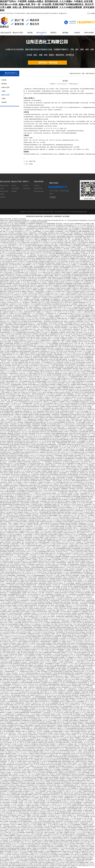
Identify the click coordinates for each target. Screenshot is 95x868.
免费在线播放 (16, 612)
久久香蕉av (11, 623)
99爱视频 (52, 864)
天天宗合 (9, 386)
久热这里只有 (18, 306)
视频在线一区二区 (57, 342)
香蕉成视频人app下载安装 (24, 501)
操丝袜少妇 (23, 377)
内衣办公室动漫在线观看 (43, 438)
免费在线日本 (31, 416)
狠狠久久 (75, 765)
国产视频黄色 (23, 291)
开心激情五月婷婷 (47, 437)
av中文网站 (87, 266)
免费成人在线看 (24, 478)
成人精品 (7, 498)
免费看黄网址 (40, 224)
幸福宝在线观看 (6, 802)
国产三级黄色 (18, 418)
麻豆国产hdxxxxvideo (66, 490)
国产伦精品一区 (39, 380)
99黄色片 (13, 574)
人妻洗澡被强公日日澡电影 (18, 318)
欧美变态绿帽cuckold (34, 384)
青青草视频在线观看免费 (14, 848)
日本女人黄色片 (27, 282)
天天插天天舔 (8, 334)
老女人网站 (3, 653)
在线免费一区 (22, 802)
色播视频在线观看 (43, 599)
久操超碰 (4, 312)
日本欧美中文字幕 (40, 459)
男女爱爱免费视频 (68, 681)
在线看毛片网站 (49, 280)
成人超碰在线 (83, 851)
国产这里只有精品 (83, 342)
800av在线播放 (85, 246)
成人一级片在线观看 (47, 463)
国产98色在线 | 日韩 (75, 705)
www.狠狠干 (56, 509)
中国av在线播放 (71, 643)
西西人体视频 (80, 544)
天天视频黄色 (64, 339)
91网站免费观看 (48, 246)
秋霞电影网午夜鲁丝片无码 (47, 348)
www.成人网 (62, 508)
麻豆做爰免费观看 (83, 566)
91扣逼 (8, 419)
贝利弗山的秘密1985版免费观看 (8, 850)
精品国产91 (15, 227)
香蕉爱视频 (43, 814)
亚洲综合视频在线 (5, 427)
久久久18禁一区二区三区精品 (71, 355)
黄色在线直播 (11, 241)
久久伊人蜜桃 (41, 593)
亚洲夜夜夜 (44, 485)
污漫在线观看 (49, 784)
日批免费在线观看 (78, 296)
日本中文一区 (74, 752)
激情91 (88, 501)
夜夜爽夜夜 (16, 361)
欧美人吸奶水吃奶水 (14, 279)
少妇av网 (56, 645)
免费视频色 (41, 228)
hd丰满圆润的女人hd (8, 522)
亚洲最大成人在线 (71, 280)
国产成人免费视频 (5, 326)
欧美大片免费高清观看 (40, 269)
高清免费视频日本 (50, 664)
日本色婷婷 (37, 249)
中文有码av (50, 787)
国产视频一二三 (48, 588)
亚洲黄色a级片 (4, 478)
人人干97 (28, 448)
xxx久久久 (91, 506)
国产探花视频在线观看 (73, 564)
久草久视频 (53, 796)
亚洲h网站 (48, 481)
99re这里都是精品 (86, 315)
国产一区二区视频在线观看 (12, 708)
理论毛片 (8, 818)
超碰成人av (61, 481)
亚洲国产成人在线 (43, 743)
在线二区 (68, 282)
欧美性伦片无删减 (70, 332)
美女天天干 (33, 829)
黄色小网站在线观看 (34, 432)
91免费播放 (24, 314)
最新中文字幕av (42, 225)
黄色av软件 (85, 556)
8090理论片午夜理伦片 (20, 564)
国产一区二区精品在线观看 (30, 373)
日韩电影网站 (20, 388)
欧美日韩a (34, 593)
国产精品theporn (89, 621)
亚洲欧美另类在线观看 (72, 667)
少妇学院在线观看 (5, 239)
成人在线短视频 (4, 517)
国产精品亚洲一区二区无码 (45, 279)
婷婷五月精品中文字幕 (37, 364)
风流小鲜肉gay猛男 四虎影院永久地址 (21, 695)
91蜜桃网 (38, 312)
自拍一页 (90, 493)
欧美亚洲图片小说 (25, 465)
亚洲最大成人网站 (68, 460)
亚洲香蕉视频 (21, 490)
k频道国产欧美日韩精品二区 (54, 541)
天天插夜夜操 (62, 332)
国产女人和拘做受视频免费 (53, 250)
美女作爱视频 (13, 501)
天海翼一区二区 (69, 605)
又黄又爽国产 (35, 515)
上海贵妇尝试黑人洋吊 (69, 424)
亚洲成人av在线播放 (42, 284)
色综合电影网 (11, 725)
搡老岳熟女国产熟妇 (42, 612)
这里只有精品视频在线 (23, 601)
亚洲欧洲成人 (91, 525)
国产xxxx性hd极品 (11, 380)
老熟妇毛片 (27, 455)
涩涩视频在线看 (18, 411)
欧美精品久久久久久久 (26, 331)
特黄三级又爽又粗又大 (53, 331)
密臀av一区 (88, 419)
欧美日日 (21, 489)
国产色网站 (3, 567)
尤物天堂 (68, 295)
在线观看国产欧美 (46, 235)
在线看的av (23, 326)
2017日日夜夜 (28, 468)
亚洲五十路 (90, 615)
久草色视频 (28, 560)
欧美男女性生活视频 (30, 490)
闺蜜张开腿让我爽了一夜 (69, 306)
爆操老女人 (14, 430)
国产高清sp (20, 323)
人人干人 (25, 419)
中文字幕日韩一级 (28, 358)
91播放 (73, 419)
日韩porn (10, 678)
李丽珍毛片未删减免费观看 (10, 536)
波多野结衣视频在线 (18, 235)
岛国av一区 (78, 785)
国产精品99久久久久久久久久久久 (24, 231)
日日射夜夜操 (58, 594)
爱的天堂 (12, 561)
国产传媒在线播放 (52, 424)
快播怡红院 (32, 293)
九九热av (56, 733)
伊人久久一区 (52, 227)
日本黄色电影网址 (81, 318)
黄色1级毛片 (71, 339)
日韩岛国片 (72, 569)
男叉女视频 (71, 593)
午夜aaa (80, 765)
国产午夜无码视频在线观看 (77, 760)
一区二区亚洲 (48, 290)
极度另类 (44, 654)
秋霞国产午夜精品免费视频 (56, 418)
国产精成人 (77, 331)
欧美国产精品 (51, 373)
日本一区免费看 (8, 755)
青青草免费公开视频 (34, 522)
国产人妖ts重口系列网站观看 (13, 664)
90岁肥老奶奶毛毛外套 (31, 585)
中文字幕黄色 (54, 429)
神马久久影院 (21, 779)
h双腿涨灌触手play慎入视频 (16, 454)
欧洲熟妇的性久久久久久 (53, 862)
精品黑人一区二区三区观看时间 (72, 228)
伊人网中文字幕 (42, 366)
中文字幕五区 (22, 261)
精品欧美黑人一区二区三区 (62, 315)
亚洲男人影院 (64, 493)
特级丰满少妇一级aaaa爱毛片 (38, 285)
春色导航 (65, 457)
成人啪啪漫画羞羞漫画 (87, 334)
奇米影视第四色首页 (40, 416)
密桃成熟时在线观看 (7, 298)
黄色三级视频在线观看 (50, 444)
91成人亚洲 (8, 558)
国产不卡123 (9, 266)
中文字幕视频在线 (75, 452)
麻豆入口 (24, 396)
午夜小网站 (86, 487)
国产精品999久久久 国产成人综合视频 (82, 407)
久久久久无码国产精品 (34, 474)
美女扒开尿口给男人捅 (19, 317)
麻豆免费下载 (20, 567)
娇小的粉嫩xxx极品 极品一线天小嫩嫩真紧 (65, 318)
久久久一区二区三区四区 (30, 484)
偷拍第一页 (52, 788)
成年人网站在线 (48, 577)
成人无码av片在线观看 (55, 361)
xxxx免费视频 (14, 802)
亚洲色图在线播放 (57, 648)
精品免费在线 (81, 728)
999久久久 (90, 239)
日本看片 (27, 582)
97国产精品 (39, 790)
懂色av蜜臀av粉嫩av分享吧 (12, 503)
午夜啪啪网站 (26, 299)
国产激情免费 (34, 481)
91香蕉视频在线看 (75, 668)
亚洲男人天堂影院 (34, 702)
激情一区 (41, 302)
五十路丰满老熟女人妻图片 (53, 708)
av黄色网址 (56, 266)
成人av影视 (21, 424)
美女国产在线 (65, 265)
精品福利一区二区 (60, 426)
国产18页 (3, 691)
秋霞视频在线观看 (70, 459)
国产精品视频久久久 (78, 714)
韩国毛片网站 (74, 378)
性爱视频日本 (78, 233)
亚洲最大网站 (13, 426)
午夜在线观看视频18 (41, 449)
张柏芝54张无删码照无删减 (42, 553)
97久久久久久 (32, 774)
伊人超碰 (46, 777)
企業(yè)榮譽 (15, 188)
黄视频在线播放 (69, 616)
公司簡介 (14, 185)
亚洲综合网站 (26, 836)
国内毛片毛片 (50, 326)
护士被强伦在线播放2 (87, 583)
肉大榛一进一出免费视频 (71, 304)
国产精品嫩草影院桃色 (21, 495)
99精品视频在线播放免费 (85, 790)
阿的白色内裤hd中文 (58, 571)
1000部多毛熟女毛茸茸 (39, 679)
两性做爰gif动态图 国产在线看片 (22, 504)
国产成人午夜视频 (16, 347)
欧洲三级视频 (76, 519)
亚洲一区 (77, 664)
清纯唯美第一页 (17, 525)
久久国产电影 (20, 651)
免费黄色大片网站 (20, 438)
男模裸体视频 (10, 441)
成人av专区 (12, 389)
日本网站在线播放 (64, 244)
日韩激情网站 (50, 403)
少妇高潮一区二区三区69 (60, 280)
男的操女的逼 (70, 236)
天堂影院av (20, 484)
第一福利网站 (30, 389)
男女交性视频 (72, 829)
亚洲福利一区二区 (81, 542)
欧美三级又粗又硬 (15, 474)
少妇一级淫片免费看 (11, 582)
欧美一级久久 (12, 310)
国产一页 (73, 399)
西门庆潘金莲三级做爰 (15, 591)
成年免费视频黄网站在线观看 (63, 549)
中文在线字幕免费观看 (20, 463)
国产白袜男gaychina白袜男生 (63, 743)
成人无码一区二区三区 (57, 235)
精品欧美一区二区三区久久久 (9, 356)
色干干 (74, 506)
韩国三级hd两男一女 (56, 638)
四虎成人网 (92, 448)
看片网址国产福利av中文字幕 (39, 260)
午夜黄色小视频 (55, 736)
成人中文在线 (11, 798)
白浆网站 (82, 533)
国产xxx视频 (5, 496)
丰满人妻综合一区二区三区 (57, 320)
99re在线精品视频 (54, 358)
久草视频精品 (19, 348)
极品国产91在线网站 (60, 282)
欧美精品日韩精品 (72, 429)
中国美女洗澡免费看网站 (30, 859)
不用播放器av (87, 309)
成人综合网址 (84, 842)
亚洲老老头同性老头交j (21, 320)
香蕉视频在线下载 (89, 594)
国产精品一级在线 (52, 791)
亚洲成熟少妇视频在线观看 (81, 560)
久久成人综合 (57, 325)
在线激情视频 (27, 613)
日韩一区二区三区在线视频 (11, 670)
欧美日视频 (38, 654)
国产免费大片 (54, 746)
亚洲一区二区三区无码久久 (44, 244)
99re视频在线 (7, 358)
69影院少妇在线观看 (8, 563)
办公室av (86, 448)
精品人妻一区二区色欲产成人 (32, 328)
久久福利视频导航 (62, 555)
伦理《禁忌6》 (49, 268)
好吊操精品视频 (9, 724)
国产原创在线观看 (5, 604)
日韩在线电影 (74, 620)
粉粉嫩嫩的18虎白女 (70, 798)
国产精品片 (62, 733)
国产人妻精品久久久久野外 (61, 679)
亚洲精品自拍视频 (81, 780)
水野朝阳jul (83, 563)
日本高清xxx (42, 399)
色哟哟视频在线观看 (55, 479)
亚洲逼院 (59, 378)
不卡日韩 (28, 533)
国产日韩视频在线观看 (77, 276)
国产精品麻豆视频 (18, 260)
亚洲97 (8, 228)
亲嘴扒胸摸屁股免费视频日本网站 (50, 356)
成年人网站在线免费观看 (12, 624)
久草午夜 (10, 271)
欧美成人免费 (80, 280)
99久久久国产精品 (90, 471)
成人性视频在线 (30, 492)
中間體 (2, 188)
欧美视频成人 (82, 632)
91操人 (91, 788)
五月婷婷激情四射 (31, 224)
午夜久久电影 (71, 381)
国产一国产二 (68, 239)
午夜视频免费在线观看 (68, 785)
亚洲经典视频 (13, 821)
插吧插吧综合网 (32, 419)
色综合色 (20, 446)
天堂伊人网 (78, 261)
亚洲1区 (55, 383)
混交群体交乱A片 (35, 451)
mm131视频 (88, 336)
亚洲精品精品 (8, 347)
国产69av (83, 520)
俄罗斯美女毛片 (23, 340)
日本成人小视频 (66, 541)
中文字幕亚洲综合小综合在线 (35, 378)
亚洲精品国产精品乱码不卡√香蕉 (71, 533)
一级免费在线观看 (73, 545)
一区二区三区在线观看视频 (60, 739)
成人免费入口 (60, 791)
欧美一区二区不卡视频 (54, 339)
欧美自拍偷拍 (3, 525)
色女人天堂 (86, 389)
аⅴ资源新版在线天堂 (13, 373)
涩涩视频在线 (35, 744)
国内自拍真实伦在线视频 (25, 515)
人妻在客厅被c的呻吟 (81, 739)
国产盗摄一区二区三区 (67, 380)
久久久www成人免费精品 (48, 231)
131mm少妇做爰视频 (36, 304)
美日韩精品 (72, 462)
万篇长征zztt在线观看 (65, 246)
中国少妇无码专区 (81, 661)
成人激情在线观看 (68, 225)
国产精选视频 (52, 384)
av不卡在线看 (51, 230)
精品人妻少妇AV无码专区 (37, 828)
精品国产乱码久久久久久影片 (14, 383)
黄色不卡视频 (20, 339)
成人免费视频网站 (87, 353)
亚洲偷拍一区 (76, 763)
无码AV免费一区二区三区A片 (52, 519)
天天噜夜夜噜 (56, 416)
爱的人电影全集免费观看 (60, 236)
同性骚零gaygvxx (85, 402)
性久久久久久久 (68, 307)
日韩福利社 (25, 293)
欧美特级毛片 (27, 400)
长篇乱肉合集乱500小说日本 (87, 664)
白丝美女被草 (42, 318)
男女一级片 (83, 430)
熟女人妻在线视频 (9, 288)
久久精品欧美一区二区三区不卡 (52, 295)
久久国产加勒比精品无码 (76, 777)
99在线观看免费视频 (28, 345)
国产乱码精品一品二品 (27, 306)
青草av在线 (26, 812)
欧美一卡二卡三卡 (32, 314)
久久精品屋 (25, 482)
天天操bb (88, 328)
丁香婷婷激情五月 (84, 604)
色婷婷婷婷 (74, 839)
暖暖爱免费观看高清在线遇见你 (64, 254)
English (93, 13)
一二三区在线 (77, 662)
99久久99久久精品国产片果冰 (76, 679)
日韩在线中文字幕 (58, 268)
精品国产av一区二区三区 (20, 295)
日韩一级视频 (56, 588)
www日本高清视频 (40, 801)
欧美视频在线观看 (10, 730)
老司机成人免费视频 (68, 522)
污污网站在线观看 (14, 326)
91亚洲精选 (61, 692)
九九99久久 (7, 258)
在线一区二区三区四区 (41, 616)
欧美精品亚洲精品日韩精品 (24, 426)
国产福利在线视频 (44, 227)
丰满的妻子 (70, 810)
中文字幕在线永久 (58, 719)
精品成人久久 (23, 523)
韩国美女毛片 (41, 694)
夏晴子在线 (66, 482)
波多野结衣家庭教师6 (58, 279)
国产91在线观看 (8, 260)
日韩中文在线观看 (46, 725)
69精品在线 (19, 345)
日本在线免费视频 (7, 547)
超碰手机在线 (42, 862)
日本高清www (15, 675)
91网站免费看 (59, 455)
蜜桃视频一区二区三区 (16, 410)
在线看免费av (41, 347)
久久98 (82, 517)
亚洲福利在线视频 (68, 235)
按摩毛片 (31, 225)
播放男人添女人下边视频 (45, 820)
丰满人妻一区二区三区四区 (11, 511)
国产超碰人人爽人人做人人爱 (27, 776)
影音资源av (18, 274)
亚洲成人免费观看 (11, 769)
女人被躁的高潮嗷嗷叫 (8, 470)
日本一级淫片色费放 (30, 391)
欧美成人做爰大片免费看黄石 (17, 768)
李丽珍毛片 (31, 459)
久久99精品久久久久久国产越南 (20, 607)
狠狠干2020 (43, 586)
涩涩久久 (90, 519)
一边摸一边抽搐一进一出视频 (18, 739)
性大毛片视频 (40, 430)
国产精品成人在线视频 (61, 579)
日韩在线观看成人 (19, 746)
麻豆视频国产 (74, 523)
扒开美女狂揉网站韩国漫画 (68, 520)
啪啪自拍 (30, 621)
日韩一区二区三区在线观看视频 (81, 681)
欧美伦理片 (92, 571)
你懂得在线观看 (48, 430)
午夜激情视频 (59, 632)
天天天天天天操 (73, 454)
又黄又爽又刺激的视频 (38, 263)
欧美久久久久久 (18, 302)
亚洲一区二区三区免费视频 (43, 320)
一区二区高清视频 (45, 362)
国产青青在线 (11, 269)
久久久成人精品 (62, 799)
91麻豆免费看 (61, 383)
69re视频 (72, 312)
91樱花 (30, 375)
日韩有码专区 (26, 304)
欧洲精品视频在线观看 (44, 542)
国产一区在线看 (66, 342)
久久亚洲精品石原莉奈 (31, 438)
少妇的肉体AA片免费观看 (7, 727)
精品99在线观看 (41, 645)
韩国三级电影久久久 (37, 806)
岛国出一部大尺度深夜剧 (71, 241)
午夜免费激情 (50, 448)
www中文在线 (21, 280)
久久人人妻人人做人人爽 (22, 336)
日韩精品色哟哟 (4, 279)
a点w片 (6, 531)
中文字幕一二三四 (17, 266)
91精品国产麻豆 (33, 700)
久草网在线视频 (68, 323)
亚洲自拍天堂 (48, 533)
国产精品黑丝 (18, 433)
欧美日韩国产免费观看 (28, 569)
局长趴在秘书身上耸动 (34, 761)
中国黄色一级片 (27, 260)
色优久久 (78, 462)
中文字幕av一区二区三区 (33, 340)
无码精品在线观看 (60, 526)
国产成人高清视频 (76, 618)
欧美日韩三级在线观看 (50, 228)
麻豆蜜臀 (40, 602)
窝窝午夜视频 (40, 750)
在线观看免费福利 (21, 575)
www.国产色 (49, 273)
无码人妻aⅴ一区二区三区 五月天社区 (10, 736)
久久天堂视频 (62, 642)
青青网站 (71, 821)
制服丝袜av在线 (85, 446)
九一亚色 (66, 231)
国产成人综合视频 (20, 585)
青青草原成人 (41, 314)
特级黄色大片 (53, 651)
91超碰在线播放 (65, 708)
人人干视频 (77, 413)
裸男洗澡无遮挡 (65, 503)
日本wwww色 (89, 864)
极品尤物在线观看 (48, 400)
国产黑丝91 (66, 451)
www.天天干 (3, 408)
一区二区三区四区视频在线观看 (87, 602)
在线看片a (34, 613)
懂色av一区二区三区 (60, 336)
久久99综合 (92, 646)
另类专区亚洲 (36, 815)
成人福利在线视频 (33, 861)
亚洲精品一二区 (56, 493)
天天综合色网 (43, 515)
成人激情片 (31, 372)
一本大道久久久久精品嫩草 (76, 320)
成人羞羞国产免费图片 (59, 413)
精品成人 (17, 717)
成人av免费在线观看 (46, 673)
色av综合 (83, 462)
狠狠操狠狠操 (56, 702)
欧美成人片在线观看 (22, 416)
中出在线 (89, 661)
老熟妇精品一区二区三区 (19, 359)
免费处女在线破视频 (82, 384)
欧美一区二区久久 (19, 657)
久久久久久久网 (65, 716)
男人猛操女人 (41, 664)
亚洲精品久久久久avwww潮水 (29, 347)
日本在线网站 (11, 233)
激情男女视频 (8, 774)
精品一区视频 (68, 230)
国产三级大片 (87, 369)
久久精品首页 (85, 373)
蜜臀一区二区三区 (18, 538)
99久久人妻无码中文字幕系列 (56, 839)
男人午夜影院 (18, 500)
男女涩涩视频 (47, 602)
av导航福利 (11, 440)
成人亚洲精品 (10, 306)
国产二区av (50, 484)
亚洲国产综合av (32, 320)
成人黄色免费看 (35, 448)
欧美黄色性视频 (32, 421)
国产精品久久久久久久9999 (31, 399)
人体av (52, 798)
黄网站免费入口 (21, 806)
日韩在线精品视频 (78, 235)
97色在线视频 (17, 728)
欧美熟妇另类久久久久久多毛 (81, 444)
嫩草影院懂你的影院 (39, 268)
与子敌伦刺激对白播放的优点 (17, 549)
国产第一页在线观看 (86, 618)
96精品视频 (90, 307)
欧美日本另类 (64, 361)
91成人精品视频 (39, 359)
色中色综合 (33, 457)
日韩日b (32, 623)
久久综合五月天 (33, 273)
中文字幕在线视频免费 (31, 845)
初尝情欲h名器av (51, 225)
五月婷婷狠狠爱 (59, 231)
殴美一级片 (21, 290)
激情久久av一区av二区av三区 (46, 818)
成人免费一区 (27, 364)
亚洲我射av (69, 407)
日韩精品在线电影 (28, 538)
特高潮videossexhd (90, 806)
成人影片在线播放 (77, 526)
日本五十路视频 (73, 244)
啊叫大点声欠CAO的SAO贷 (23, 481)
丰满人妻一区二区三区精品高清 (47, 396)
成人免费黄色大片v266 (30, 388)
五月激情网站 (59, 599)
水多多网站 (25, 384)
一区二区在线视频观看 (45, 410)
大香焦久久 (21, 312)
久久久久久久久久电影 (43, 651)
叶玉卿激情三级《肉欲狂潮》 (21, 662)
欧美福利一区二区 (89, 285)
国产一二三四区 (51, 366)
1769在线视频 (18, 623)
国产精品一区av (76, 635)
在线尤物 (60, 306)
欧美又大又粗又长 (59, 798)
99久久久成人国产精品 (36, 836)
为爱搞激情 (41, 577)
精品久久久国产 (21, 572)
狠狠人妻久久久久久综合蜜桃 (24, 263)
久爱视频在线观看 (24, 361)
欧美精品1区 (79, 634)
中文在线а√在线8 (20, 269)
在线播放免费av (11, 533)
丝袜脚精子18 (76, 273)
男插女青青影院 (6, 474)
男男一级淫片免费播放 (84, 317)
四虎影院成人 (26, 555)
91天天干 (64, 594)
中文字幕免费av (83, 427)
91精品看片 (16, 523)
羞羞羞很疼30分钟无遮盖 (83, 310)
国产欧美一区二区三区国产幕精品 (60, 261)
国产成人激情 (52, 599)
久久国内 (3, 768)
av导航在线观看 (70, 583)
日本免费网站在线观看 (82, 306)
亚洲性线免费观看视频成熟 (56, 793)
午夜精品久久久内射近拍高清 (47, 288)
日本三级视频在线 (39, 665)
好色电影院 (91, 440)
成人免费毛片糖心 (25, 823)
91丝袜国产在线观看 (24, 287)
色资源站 (7, 782)
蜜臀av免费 (6, 243)
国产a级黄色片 (61, 553)
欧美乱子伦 (30, 844)
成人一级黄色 (34, 728)
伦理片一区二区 (34, 526)
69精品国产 (29, 586)
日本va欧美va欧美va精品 (32, 261)
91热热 (50, 612)
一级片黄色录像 (49, 314)
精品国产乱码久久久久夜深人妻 (69, 410)
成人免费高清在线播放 (57, 717)
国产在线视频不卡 (40, 397)
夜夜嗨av (4, 747)
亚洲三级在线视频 (57, 765)
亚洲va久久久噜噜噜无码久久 (30, 233)
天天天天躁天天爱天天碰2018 (41, 467)
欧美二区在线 (8, 246)
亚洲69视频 (44, 424)
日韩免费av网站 (43, 315)
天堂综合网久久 (80, 489)
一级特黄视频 (70, 691)
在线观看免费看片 (5, 648)
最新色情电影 (66, 517)
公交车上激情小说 (51, 394)
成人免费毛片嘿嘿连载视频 (83, 231)
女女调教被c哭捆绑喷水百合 (85, 613)
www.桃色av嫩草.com (81, 381)
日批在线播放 (15, 328)
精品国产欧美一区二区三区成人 (38, 271)
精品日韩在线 (10, 500)
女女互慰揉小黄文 (75, 473)
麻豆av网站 (45, 686)
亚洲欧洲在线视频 (15, 795)
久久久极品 (47, 302)
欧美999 (64, 310)
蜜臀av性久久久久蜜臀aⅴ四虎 (43, 391)
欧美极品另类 (77, 616)
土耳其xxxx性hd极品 (75, 298)
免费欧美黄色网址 (89, 312)
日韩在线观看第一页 (77, 254)
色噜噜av (59, 388)
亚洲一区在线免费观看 (35, 356)
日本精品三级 (68, 597)
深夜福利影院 (44, 534)
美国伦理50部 (6, 561)
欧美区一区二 (32, 689)
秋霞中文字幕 (90, 269)
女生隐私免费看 (37, 231)
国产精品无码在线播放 (65, 604)
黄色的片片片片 (67, 252)
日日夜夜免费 (12, 864)
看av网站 (39, 564)
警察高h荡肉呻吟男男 (24, 285)
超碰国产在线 (45, 361)
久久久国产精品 (11, 585)
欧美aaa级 (90, 227)
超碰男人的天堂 (42, 310)
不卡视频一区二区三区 (56, 329)
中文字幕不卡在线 (90, 366)
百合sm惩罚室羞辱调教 (37, 528)
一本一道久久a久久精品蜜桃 (51, 528)
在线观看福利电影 (55, 525)
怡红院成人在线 (23, 675)
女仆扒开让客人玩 (26, 250)
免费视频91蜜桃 (83, 438)
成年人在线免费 (69, 413)
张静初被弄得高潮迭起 (19, 309)
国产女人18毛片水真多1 (66, 302)
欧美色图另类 (38, 252)
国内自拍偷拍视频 (69, 675)
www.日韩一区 (4, 526)
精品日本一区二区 (35, 254)
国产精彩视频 (78, 850)
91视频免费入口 (55, 853)
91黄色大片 (36, 288)
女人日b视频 (73, 265)
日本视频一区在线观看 (65, 266)
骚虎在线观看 (58, 373)
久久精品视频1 (56, 612)
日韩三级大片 (8, 350)
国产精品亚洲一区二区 (37, 243)
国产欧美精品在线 (84, 646)
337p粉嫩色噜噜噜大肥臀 (85, 432)
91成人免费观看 (54, 299)
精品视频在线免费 (13, 520)
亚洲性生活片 (40, 635)
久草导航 (86, 787)
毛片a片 (33, 418)
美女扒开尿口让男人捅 (12, 515)
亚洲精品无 (35, 743)
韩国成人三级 (66, 668)
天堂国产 (80, 295)
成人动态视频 (6, 389)
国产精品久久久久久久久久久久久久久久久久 (79, 314)
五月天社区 (12, 749)
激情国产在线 (68, 485)
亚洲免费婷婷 (61, 523)
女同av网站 (3, 435)
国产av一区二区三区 (45, 615)
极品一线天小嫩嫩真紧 (15, 250)
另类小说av (50, 608)
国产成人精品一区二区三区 (16, 698)
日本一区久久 (26, 714)
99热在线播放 (34, 310)
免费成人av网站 (35, 501)
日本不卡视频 (6, 591)
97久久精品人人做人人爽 (39, 403)
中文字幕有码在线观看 (21, 621)
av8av (4, 632)
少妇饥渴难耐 (57, 247)
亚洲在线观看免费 (57, 375)
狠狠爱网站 (66, 440)
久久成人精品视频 (76, 246)
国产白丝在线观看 (70, 426)
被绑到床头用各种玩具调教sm (64, 238)
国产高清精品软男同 (79, 257)
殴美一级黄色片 (66, 678)
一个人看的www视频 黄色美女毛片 (16, 661)
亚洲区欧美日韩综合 (76, 437)
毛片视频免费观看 (76, 549)
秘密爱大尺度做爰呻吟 (73, 646)
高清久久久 (66, 577)
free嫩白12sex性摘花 (38, 358)
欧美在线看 (75, 514)
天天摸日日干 (51, 315)
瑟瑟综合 (3, 249)
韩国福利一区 (47, 380)
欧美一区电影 (58, 347)
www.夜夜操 (12, 353)
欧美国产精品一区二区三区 (76, 719)
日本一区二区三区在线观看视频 (79, 645)
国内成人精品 (87, 733)
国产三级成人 (32, 336)
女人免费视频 (16, 342)
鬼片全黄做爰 (89, 452)
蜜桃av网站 (85, 437)
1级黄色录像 (17, 858)
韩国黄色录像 (9, 579)
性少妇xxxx (88, 443)
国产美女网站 (52, 817)
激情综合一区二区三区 (11, 484)
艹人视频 (19, 733)
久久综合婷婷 (43, 282)
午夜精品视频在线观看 (73, 757)
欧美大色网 (7, 631)
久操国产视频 (85, 736)
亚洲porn (36, 583)
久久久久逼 (36, 495)
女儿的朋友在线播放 (52, 307)
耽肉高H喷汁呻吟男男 (26, 664)
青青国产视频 (41, 604)
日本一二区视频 (69, 847)
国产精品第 (30, 467)
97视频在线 (25, 522)
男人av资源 (63, 331)
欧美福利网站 (60, 394)
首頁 (83, 73)
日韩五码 (19, 405)
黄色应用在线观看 (27, 750)
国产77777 (9, 638)
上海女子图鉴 (35, 315)
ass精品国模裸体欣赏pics (6, 309)
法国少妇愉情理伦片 (86, 549)
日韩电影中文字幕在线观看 (24, 462)
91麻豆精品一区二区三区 (72, 790)
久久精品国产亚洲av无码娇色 (60, 593)
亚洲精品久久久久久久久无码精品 (47, 752)
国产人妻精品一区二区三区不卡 (70, 269)
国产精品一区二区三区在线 (74, 624)
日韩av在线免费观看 (79, 236)
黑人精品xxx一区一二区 (23, 255)
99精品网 (6, 842)
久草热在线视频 (53, 255)
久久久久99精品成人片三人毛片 (49, 312)
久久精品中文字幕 (22, 244)
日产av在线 (19, 304)
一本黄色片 (36, 511)
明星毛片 (48, 624)
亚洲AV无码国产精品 (44, 744)
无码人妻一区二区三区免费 (33, 547)
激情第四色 (8, 754)
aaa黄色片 (88, 687)
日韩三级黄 (25, 433)
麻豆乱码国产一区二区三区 (15, 293)
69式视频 (62, 550)
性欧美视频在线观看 (49, 263)
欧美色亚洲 (31, 675)
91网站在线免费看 (50, 347)
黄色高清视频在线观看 (8, 411)
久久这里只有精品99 (73, 328)
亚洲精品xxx (40, 842)
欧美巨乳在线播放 (5, 280)
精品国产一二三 (81, 247)
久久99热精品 (25, 440)
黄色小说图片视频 (51, 353)
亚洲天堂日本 (14, 760)
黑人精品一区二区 (84, 672)
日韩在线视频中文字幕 (21, 782)
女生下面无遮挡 (88, 719)
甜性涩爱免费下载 (77, 694)
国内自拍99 (68, 651)
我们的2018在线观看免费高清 (35, 321)
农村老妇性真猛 (42, 353)
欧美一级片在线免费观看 (57, 845)
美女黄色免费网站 (20, 526)
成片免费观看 (86, 850)
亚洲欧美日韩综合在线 (11, 601)
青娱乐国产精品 (27, 276)
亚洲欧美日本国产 (26, 243)
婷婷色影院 (60, 460)
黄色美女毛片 (12, 733)
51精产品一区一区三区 (68, 664)
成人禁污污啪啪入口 (29, 369)
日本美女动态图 (15, 476)
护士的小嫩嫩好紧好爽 (22, 353)
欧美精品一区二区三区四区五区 (20, 350)
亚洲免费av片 (18, 676)
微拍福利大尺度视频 (47, 247)
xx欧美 (79, 736)
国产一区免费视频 (57, 369)
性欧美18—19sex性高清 (57, 552)
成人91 (26, 656)
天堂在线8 (47, 370)
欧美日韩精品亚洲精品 (73, 403)
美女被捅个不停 (88, 539)
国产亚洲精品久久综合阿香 (19, 257)
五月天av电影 (72, 353)
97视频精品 (25, 266)
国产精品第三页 (48, 828)
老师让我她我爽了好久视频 (65, 670)
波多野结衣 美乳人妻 (53, 583)
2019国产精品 (75, 604)
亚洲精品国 (91, 465)
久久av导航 (33, 612)
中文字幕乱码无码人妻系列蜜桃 (14, 254)
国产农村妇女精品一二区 (15, 329)
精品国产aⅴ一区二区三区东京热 (75, 642)
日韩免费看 (57, 326)
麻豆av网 (17, 291)
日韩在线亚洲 (30, 839)
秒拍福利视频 (28, 280)
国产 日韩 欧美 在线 (79, 555)
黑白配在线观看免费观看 (86, 391)
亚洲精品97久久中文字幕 (85, 364)
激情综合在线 (90, 356)
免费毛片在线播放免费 (15, 839)
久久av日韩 (14, 804)
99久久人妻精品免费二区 (87, 370)
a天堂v (49, 381)
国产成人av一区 (33, 591)
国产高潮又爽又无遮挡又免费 (28, 736)
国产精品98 (49, 285)
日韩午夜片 (12, 785)
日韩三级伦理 (31, 397)
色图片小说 (67, 608)
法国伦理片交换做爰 (31, 487)
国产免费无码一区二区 (29, 791)
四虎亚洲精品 (73, 356)
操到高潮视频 (89, 514)
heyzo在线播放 (38, 247)
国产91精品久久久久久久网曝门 (72, 370)
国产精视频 (41, 370)
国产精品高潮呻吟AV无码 (24, 787)
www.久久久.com (31, 449)
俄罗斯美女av (5, 858)
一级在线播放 (31, 520)
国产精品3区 (14, 648)
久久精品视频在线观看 (21, 332)
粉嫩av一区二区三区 (48, 520)
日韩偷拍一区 (75, 277)
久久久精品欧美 (65, 400)
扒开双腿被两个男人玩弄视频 (60, 285)
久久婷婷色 (11, 421)
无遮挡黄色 (44, 471)
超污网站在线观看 (55, 802)
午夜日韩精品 (52, 790)
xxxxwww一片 (47, 530)
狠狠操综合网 (23, 668)
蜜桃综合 (10, 602)
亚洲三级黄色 (87, 673)
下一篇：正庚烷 (28, 164)
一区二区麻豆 (11, 761)
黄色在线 (35, 386)
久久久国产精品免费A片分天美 (21, 273)
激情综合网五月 (77, 840)
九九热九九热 (76, 709)
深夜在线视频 (44, 754)
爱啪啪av (19, 856)
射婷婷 (82, 358)
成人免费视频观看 (45, 299)
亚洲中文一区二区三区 (67, 263)
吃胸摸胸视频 (16, 602)
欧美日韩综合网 (20, 560)
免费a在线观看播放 (5, 287)
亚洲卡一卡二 (16, 246)
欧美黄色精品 (64, 530)
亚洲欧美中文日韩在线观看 (24, 539)
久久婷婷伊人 (52, 646)
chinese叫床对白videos (44, 591)
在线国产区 (69, 273)
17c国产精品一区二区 (57, 381)
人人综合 (10, 525)
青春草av (25, 761)
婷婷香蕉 (29, 236)
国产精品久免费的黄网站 (70, 418)
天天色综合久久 (81, 410)
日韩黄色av (34, 462)
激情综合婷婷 (75, 348)
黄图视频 (85, 766)
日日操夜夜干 (83, 403)
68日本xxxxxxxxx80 (72, 799)
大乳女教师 (13, 370)
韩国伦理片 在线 (84, 473)
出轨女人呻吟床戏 (77, 504)
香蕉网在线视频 (64, 435)
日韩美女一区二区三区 (15, 314)
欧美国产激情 (90, 421)
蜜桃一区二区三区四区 (9, 231)
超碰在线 (20, 750)
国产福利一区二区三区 (15, 243)
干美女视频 (57, 271)
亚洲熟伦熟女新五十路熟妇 (9, 651)
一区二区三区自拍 (31, 430)
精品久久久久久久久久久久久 (79, 227)
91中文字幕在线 (10, 236)
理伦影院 (4, 725)
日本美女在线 (31, 687)
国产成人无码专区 (55, 438)
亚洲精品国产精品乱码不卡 (69, 389)
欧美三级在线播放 (91, 247)
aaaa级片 (19, 509)
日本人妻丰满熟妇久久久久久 (22, 561)
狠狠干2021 (91, 842)
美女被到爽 (12, 282)
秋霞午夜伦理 (42, 631)
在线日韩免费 (81, 471)
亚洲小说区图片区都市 (60, 763)
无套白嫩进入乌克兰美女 (55, 687)
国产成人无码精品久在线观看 (38, 355)
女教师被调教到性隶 (69, 571)
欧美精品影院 (40, 648)
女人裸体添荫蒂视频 (80, 834)
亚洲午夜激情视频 (60, 605)
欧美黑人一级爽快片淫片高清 (19, 378)
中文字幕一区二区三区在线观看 (33, 241)
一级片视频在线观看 (90, 449)
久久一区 (68, 377)
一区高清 (85, 750)
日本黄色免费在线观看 (26, 795)
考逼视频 (14, 605)
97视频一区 (37, 239)
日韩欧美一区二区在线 (83, 812)
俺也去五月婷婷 (32, 782)
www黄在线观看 (35, 615)
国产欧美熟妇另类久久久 (35, 649)
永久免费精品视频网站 (54, 700)
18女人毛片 (92, 246)
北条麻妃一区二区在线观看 (15, 482)
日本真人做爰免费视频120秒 (71, 364)
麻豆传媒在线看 (74, 608)
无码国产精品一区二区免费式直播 (50, 569)
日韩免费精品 (75, 279)
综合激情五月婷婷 (20, 798)
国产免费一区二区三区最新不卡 (69, 260)
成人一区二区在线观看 (25, 246)
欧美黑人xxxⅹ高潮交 (35, 672)
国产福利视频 (67, 279)
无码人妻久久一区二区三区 (23, 310)
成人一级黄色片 (63, 299)
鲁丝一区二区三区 (65, 250)
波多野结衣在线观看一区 (64, 500)
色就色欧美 (87, 392)
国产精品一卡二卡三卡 (76, 832)
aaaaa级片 (32, 793)
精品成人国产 (53, 553)
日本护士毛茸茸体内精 (86, 413)
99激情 (63, 337)
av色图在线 (25, 563)
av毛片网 (27, 747)
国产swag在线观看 (69, 659)
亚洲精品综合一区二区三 (72, 508)
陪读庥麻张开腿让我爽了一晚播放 (79, 377)
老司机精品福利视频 (72, 728)
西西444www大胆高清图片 (57, 239)
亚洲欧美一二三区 (27, 556)
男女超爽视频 (15, 646)
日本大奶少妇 (11, 526)
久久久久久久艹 (43, 343)
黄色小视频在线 (16, 413)
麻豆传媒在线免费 (12, 429)
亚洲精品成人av (12, 263)
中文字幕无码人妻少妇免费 (77, 758)
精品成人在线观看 (54, 779)
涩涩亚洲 (35, 631)
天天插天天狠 (89, 774)
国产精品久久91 (50, 296)
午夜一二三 (90, 435)
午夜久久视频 (52, 686)
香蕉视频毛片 (16, 580)
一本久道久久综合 (70, 567)
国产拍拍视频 (52, 467)
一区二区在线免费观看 (82, 265)
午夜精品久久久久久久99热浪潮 (32, 624)
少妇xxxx (9, 372)
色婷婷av (5, 678)
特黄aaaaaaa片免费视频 (67, 325)
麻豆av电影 (71, 351)
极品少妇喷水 (25, 508)
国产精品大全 (77, 847)
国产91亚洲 (68, 695)
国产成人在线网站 (16, 296)
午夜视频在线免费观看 (10, 492)
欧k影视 (90, 233)
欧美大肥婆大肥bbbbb (17, 364)
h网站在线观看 (91, 277)
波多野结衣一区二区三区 (79, 359)
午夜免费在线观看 (12, 244)
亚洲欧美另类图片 (57, 514)
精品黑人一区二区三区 (24, 451)
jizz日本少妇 (42, 661)
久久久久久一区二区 (63, 309)
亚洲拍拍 (55, 504)
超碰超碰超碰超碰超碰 (76, 572)
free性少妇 (54, 782)
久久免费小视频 (44, 384)
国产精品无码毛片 (7, 364)
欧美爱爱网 (62, 402)
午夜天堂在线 (10, 302)
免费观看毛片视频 (8, 448)
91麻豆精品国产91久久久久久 (48, 351)
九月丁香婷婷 (78, 394)
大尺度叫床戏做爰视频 (88, 399)
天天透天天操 (3, 716)
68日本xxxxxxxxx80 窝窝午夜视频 (12, 460)
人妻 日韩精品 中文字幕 (71, 337)
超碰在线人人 (51, 654)
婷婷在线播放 (88, 550)
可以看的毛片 (90, 422)
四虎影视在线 (40, 771)
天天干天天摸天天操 (68, 296)
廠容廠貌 (14, 191)
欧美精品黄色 (45, 627)
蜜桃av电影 (91, 717)
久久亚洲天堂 (53, 691)
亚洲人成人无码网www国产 (40, 541)
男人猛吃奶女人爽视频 (48, 276)
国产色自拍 (47, 831)
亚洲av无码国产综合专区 (11, 845)
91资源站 (4, 528)
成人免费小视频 (76, 239)
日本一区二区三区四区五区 (57, 241)
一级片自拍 (79, 399)
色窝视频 (50, 233)
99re (9, 719)
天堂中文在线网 (20, 391)
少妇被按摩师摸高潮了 (32, 257)
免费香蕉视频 (66, 556)
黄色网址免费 (53, 574)
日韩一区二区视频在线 (61, 634)
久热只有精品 (11, 867)
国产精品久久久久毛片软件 (84, 340)
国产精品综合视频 (28, 443)
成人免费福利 (34, 590)
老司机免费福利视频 (86, 536)
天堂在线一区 (15, 744)
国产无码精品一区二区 (49, 482)
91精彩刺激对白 (74, 432)
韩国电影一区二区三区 (67, 653)
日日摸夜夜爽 (19, 233)
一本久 (23, 405)
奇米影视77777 (8, 403)
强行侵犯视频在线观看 (22, 709)
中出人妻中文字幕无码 (69, 449)
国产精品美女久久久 (6, 777)
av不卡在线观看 (80, 287)
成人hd (29, 402)
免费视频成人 (72, 698)
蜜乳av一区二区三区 (26, 842)
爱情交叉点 (46, 402)
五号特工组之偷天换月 (21, 552)
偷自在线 (59, 269)
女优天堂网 (47, 329)
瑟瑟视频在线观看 (59, 350)
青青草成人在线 (63, 624)
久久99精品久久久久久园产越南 (79, 290)
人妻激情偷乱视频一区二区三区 (82, 511)
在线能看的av (17, 796)
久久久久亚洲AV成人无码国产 (67, 853)
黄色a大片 (3, 301)
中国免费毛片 (27, 567)
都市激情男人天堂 (60, 864)
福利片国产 (69, 519)
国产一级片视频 (85, 616)
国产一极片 (61, 504)
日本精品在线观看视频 (59, 422)
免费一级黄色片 (72, 443)
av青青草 (26, 765)
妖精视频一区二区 (39, 597)
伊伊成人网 (63, 788)
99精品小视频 (7, 760)
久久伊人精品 (31, 566)
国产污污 (12, 468)
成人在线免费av (63, 807)
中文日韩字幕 (33, 508)
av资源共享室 (36, 586)
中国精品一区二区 (25, 460)
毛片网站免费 (75, 851)
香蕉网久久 (87, 544)
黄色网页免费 (48, 648)
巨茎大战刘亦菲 (43, 787)
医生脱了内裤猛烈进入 (58, 290)
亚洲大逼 (73, 754)
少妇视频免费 (50, 282)
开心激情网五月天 (33, 353)
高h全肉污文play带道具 (41, 339)
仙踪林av (47, 397)
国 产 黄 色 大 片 (83, 757)
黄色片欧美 (5, 692)
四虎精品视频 (40, 411)
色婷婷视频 (52, 579)
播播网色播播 (34, 489)
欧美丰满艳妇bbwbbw (89, 651)
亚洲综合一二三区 (8, 375)
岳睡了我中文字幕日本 (23, 356)
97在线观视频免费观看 (27, 627)
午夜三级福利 (79, 332)
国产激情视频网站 (56, 301)
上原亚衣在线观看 (53, 323)
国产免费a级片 (24, 225)
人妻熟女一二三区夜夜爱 (14, 407)
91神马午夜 (50, 427)
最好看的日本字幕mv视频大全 (85, 531)
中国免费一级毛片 (26, 593)
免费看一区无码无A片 (42, 337)
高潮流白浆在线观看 (89, 714)
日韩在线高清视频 (85, 228)
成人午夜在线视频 (51, 269)
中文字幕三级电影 (69, 730)
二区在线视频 (27, 657)
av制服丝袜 (33, 807)
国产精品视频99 (55, 640)
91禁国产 (75, 416)
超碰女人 (67, 676)
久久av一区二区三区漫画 (80, 225)
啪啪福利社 (49, 585)
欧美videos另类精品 (52, 785)
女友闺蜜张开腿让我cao (54, 724)
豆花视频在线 (13, 239)
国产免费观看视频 (68, 284)
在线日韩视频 (65, 747)
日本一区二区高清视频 (63, 720)
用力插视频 (3, 828)
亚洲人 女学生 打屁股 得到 (49, 378)
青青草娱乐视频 (6, 784)
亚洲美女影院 (39, 687)
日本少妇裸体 (23, 279)
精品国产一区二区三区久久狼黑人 (43, 531)
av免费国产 (50, 260)
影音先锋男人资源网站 (32, 326)
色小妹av (83, 452)
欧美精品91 (36, 795)
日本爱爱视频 (72, 231)
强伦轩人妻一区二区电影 (30, 648)
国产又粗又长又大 (19, 470)
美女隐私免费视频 (47, 626)
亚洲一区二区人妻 (32, 552)
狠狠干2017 (88, 508)
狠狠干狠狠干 (33, 255)
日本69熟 (86, 276)
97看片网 (15, 325)
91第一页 (2, 758)
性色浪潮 (6, 353)
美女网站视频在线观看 (33, 227)
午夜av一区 (73, 268)
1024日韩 (89, 596)
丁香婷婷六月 (52, 774)
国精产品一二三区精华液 (8, 506)
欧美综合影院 (48, 493)
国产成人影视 (78, 351)
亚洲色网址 (42, 265)
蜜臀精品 (45, 790)
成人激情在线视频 (56, 380)
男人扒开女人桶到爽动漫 (18, 362)
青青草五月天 (39, 695)
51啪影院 (67, 405)
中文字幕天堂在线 (60, 230)
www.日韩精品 (85, 396)
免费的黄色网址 (43, 583)
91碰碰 (55, 670)
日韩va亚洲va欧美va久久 (49, 408)
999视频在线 (8, 413)
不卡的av (37, 369)
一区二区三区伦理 (78, 460)
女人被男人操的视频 (18, 579)
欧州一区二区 (49, 287)
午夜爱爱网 (35, 334)
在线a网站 (90, 408)
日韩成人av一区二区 (14, 478)
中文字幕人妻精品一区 (12, 397)
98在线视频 (50, 392)
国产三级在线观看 (29, 269)
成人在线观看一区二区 (12, 489)
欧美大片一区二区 (66, 452)
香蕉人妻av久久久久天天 (86, 709)
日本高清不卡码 (83, 558)
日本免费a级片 (15, 683)
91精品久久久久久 (57, 582)
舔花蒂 (20, 556)
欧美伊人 (50, 337)
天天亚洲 (49, 814)
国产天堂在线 (33, 392)
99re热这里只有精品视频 (87, 325)
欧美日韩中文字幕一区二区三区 (83, 567)
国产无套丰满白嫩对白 (28, 268)
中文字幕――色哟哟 (5, 402)
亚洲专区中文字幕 (78, 553)
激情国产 (85, 771)
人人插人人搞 (30, 575)
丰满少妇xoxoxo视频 (74, 708)
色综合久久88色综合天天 (74, 299)
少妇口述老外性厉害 (31, 635)
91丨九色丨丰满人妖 (10, 320)
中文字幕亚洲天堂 (35, 470)
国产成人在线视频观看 (53, 343)
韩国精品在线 (62, 744)
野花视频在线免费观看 (41, 381)
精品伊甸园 (5, 263)
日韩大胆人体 (9, 317)
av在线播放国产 (52, 388)
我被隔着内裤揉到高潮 (81, 498)
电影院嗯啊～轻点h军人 (43, 807)
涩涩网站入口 (55, 662)
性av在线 (15, 298)
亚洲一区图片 (75, 563)
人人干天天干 (62, 391)
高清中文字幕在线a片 (81, 479)
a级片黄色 (68, 408)
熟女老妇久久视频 (66, 276)
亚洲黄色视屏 (59, 284)
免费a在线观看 (15, 238)
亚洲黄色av (92, 299)
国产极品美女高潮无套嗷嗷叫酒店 (80, 274)
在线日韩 (9, 493)
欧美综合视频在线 (61, 780)
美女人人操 (35, 396)
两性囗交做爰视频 (75, 717)
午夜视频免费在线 (49, 594)
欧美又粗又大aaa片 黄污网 (28, 252)
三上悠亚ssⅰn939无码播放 (80, 493)
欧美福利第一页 (22, 467)
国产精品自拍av (79, 782)
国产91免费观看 (42, 867)
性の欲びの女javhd (24, 855)
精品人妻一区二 (22, 227)
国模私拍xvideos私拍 (26, 626)
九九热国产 (37, 780)
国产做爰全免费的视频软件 (11, 457)
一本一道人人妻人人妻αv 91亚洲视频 (86, 735)
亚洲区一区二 (6, 700)
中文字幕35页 (77, 249)
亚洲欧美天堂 (8, 744)
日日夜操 (67, 383)
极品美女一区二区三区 (56, 591)
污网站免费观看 (74, 588)
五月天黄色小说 (85, 298)
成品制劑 (3, 197)
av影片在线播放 (56, 321)
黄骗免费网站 (61, 649)
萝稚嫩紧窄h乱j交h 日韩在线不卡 (78, 258)
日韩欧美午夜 (76, 288)
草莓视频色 (75, 613)
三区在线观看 (28, 496)
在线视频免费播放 (11, 575)
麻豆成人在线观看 (9, 473)
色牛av (71, 343)
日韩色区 (49, 837)
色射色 (13, 358)
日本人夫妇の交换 (25, 343)
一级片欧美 (15, 230)
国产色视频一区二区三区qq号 (86, 667)
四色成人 (47, 358)
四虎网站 (5, 780)
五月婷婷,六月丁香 (40, 332)
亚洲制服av (57, 317)
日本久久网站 (70, 233)
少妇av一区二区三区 (79, 345)
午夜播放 (2, 665)
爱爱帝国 (46, 487)
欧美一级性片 (55, 244)
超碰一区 (48, 332)
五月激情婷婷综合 (7, 331)
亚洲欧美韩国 (3, 323)
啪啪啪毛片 (17, 288)
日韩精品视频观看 (23, 325)
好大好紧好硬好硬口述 (32, 228)
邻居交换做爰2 (33, 274)
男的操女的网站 (50, 258)
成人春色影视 (24, 653)
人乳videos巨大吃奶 (32, 279)
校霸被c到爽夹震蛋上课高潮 (78, 601)
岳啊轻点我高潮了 (56, 410)
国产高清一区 (13, 763)
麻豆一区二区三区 (48, 422)
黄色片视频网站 (85, 635)
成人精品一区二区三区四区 (69, 801)
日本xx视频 (47, 597)
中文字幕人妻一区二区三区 (35, 435)
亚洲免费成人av (37, 307)
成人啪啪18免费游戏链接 (31, 867)
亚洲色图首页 (71, 637)
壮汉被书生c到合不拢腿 (82, 552)
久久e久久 (79, 353)
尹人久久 (74, 820)
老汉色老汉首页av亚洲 (39, 706)
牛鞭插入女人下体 (39, 493)
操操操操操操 (24, 796)
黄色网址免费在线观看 (57, 672)
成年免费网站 (64, 564)
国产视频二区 (86, 485)
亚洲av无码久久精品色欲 (44, 861)
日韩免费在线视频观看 (37, 246)
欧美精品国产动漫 (31, 337)
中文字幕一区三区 (37, 437)
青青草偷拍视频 (7, 590)
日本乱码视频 (79, 539)
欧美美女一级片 (74, 440)
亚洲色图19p (13, 643)
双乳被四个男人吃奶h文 (12, 261)
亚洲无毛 (47, 411)
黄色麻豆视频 (85, 692)
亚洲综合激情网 (56, 653)
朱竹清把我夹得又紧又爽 (69, 347)
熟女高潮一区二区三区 (75, 411)
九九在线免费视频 (74, 400)
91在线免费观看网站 (19, 249)
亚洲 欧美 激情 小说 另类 (82, 547)
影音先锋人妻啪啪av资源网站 (49, 500)
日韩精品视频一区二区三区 (30, 411)
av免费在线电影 (69, 749)
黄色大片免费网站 (20, 533)
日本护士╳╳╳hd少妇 (69, 552)
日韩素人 (22, 328)
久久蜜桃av (82, 328)
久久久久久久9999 (88, 332)
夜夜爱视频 (41, 290)
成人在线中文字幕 (28, 638)
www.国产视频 (14, 801)
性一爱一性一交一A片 (77, 448)
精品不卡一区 (90, 238)
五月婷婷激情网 (30, 785)
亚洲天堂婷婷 (35, 596)
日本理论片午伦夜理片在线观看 (29, 837)
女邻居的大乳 (84, 732)
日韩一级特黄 (9, 249)
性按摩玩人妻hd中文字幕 (41, 566)
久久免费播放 (36, 331)
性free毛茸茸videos (14, 776)
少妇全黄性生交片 (56, 454)
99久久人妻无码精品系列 (24, 394)
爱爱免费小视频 (73, 492)
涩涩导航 (23, 586)
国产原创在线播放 (19, 809)
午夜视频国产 (43, 804)
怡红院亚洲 (28, 604)
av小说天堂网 (32, 509)
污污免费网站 (34, 290)
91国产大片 (65, 427)
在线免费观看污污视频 (19, 452)
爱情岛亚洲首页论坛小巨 (6, 359)
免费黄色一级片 (20, 542)
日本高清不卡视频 (64, 862)
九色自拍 (63, 288)
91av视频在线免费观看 (24, 820)
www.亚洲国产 (52, 832)
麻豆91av (62, 567)
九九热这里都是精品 (54, 601)
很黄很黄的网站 (18, 530)
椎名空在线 (11, 307)
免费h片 (10, 523)
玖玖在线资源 (84, 717)
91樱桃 (4, 463)
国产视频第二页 (46, 241)
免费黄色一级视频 (69, 626)
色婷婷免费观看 (81, 443)
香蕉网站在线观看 (26, 810)
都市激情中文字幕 (16, 252)
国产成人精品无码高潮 (27, 296)
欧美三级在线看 (34, 366)
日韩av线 (80, 337)
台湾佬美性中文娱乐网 (71, 722)
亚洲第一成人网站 (38, 405)
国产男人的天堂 (40, 433)
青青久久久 (6, 468)
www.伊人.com (64, 247)
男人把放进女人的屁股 (70, 340)
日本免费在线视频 (89, 429)
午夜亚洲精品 (29, 427)
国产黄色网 (25, 509)
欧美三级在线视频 (32, 284)
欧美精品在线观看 (43, 724)
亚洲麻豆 (29, 500)
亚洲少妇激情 (65, 558)
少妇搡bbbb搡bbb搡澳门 (66, 416)
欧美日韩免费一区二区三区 (14, 268)
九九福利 (24, 410)
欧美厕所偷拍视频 (8, 580)
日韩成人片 (27, 590)
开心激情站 (65, 329)
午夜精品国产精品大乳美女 (60, 287)
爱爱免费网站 (62, 607)
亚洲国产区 (56, 473)
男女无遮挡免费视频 (49, 657)
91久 (3, 829)
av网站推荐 (88, 236)
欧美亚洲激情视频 (47, 252)
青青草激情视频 (32, 580)
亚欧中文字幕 (89, 575)
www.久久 (40, 274)
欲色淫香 (50, 749)
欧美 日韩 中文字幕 (82, 839)
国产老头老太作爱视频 (62, 782)
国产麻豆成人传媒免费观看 (72, 575)
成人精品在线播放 (71, 780)
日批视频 (47, 459)
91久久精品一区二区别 (37, 295)
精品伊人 (38, 509)
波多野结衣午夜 (37, 375)
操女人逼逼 (72, 782)
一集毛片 (2, 400)
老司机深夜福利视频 (30, 716)
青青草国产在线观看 (80, 561)
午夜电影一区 (19, 282)
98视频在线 (24, 848)
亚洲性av (23, 407)
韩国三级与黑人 (32, 749)
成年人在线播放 (86, 224)
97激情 (11, 858)
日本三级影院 (57, 427)
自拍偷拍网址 (76, 293)
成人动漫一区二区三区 (35, 361)
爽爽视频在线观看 (41, 258)
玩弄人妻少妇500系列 (33, 594)
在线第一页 (8, 230)
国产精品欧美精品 (50, 556)
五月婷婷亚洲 (79, 426)
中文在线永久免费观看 (66, 495)
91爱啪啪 (12, 782)
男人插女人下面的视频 (12, 301)
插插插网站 (44, 277)
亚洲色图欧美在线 (40, 610)
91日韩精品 (11, 528)
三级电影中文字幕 (29, 230)
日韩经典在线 (24, 474)
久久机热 (7, 687)
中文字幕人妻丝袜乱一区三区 (58, 542)
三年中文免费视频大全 (73, 788)
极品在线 (68, 392)
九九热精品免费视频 (42, 323)
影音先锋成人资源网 (23, 793)
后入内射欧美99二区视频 (69, 501)
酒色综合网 (49, 413)
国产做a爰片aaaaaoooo (20, 449)
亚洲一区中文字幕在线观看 (88, 522)
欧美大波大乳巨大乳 (71, 366)
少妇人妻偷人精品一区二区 (46, 618)
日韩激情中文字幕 (34, 440)
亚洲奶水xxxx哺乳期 (8, 471)
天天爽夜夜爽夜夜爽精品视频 (54, 761)
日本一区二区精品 (51, 544)
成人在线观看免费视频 (49, 224)
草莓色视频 (67, 290)
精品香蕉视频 (60, 512)
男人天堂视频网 (83, 279)
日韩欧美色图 (47, 274)
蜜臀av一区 (24, 831)
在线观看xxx (56, 246)
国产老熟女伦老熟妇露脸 (36, 720)
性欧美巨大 (74, 295)
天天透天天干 (30, 377)
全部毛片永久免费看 (21, 389)
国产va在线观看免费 (28, 530)
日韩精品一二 (29, 768)
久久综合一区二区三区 (70, 791)
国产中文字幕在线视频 (52, 620)
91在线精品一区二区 (65, 438)
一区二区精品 (50, 350)
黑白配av (85, 405)
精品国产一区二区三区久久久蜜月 (64, 372)
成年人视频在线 (52, 238)
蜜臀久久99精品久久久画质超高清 (9, 424)
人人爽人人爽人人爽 (78, 343)
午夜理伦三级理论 (81, 670)
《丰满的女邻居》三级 (37, 298)
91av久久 (4, 746)
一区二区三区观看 (87, 351)
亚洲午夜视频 (9, 325)
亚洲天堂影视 (42, 296)
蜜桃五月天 (6, 314)
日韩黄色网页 (53, 627)
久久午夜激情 (8, 853)
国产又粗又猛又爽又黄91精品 (68, 479)
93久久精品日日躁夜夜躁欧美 (28, 717)
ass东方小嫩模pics (88, 320)
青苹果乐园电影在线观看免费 (30, 370)
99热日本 (84, 307)
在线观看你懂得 (79, 631)
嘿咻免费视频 (54, 332)
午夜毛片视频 (33, 812)
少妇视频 (62, 575)
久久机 (4, 732)
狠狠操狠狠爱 (64, 665)
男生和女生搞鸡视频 (83, 605)
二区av (2, 358)
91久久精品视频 (23, 321)
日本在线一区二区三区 (60, 810)
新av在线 (29, 396)
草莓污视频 (3, 765)
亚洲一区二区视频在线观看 (81, 823)
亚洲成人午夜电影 (29, 235)
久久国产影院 (53, 397)
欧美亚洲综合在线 (68, 599)
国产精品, (66, 353)
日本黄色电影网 (77, 307)
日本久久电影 (6, 277)
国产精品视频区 (55, 435)
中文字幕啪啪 (19, 358)
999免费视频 (18, 569)
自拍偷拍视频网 (89, 728)
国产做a (80, 752)
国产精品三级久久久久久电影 (64, 227)
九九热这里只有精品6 (5, 807)
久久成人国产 (26, 254)
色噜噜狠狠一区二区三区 (73, 607)
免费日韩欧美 (74, 500)
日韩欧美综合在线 (55, 302)
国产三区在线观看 (11, 509)
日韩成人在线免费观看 (20, 224)
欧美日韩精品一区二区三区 (9, 405)
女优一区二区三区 (25, 271)
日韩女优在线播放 (26, 777)
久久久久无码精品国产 (41, 791)
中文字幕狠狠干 (73, 247)
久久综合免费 (59, 457)
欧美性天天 (37, 809)
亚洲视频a (45, 383)
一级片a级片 (85, 571)
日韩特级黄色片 (7, 328)
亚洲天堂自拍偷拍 (35, 299)
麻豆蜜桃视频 (90, 430)
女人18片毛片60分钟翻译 (50, 545)
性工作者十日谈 (14, 634)
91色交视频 (25, 329)
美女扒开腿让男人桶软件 (43, 746)
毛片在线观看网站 (67, 274)
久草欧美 (91, 263)
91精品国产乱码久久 (34, 735)
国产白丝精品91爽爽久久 (55, 257)
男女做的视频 (59, 296)
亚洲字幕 (46, 842)
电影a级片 (86, 659)
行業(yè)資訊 (27, 188)
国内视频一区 (54, 799)
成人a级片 (21, 298)
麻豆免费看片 (56, 407)
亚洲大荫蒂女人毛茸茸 (10, 542)
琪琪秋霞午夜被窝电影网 (79, 302)
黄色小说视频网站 (5, 656)
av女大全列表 (29, 309)
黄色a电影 (69, 763)
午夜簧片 (63, 295)
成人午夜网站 (61, 255)
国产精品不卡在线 (7, 377)
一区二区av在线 (47, 435)
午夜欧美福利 (68, 243)
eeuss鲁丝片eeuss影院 (59, 392)
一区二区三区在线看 (27, 733)
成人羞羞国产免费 (11, 512)
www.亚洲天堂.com (10, 276)
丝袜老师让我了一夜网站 (34, 325)
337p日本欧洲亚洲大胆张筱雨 (77, 291)
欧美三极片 (78, 396)
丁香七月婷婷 (24, 435)
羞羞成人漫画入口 (84, 457)
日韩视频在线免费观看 (85, 695)
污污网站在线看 (50, 810)
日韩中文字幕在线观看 (69, 396)
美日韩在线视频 (40, 444)
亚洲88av (77, 610)
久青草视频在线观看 (27, 403)
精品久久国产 (35, 544)
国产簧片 (34, 250)
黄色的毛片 (82, 508)
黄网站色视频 (62, 809)
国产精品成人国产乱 (43, 255)
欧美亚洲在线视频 (9, 705)
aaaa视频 (51, 596)
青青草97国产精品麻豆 (19, 553)
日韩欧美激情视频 (87, 284)
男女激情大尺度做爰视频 (75, 388)
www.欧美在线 (18, 522)
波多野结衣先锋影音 (43, 728)
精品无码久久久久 (37, 703)
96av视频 (2, 687)
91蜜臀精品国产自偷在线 (34, 634)
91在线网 (57, 288)
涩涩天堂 (62, 304)
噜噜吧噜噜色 (57, 490)
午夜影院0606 (32, 656)
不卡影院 (68, 402)
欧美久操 (30, 495)
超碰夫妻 (90, 732)
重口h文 (92, 485)
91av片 (13, 514)
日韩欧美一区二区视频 (27, 681)
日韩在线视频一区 (13, 487)
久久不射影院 (52, 487)
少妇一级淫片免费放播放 (11, 779)
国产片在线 (27, 470)
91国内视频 (6, 225)
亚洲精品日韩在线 (27, 334)
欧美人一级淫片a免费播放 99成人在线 (25, 381)
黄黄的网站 (17, 626)
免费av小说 (47, 298)
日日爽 (21, 373)
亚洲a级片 (28, 355)
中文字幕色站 (9, 315)
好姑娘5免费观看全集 (19, 588)
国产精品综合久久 (56, 795)
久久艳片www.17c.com (46, 369)
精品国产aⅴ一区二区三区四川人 (85, 301)
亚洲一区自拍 (89, 241)
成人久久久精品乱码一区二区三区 (56, 804)
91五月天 (87, 321)
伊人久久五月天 (54, 386)
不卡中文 (90, 478)
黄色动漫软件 (25, 591)
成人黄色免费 (33, 698)
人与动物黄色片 (54, 402)
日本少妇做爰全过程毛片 (38, 342)
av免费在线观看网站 (67, 369)
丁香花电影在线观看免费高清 (38, 394)
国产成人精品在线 (18, 755)
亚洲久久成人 (18, 705)
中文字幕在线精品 (31, 610)
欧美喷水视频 (18, 440)
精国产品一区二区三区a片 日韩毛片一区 (83, 323)
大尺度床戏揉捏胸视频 (20, 236)
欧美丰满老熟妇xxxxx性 (43, 580)
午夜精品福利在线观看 (11, 255)
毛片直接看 (86, 296)
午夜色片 (80, 405)
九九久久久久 (48, 342)
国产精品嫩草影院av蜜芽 (8, 274)
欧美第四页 (17, 343)
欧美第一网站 (30, 473)
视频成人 (36, 296)
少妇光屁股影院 (4, 698)
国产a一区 (44, 564)
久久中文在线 (79, 766)
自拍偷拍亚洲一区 (81, 596)
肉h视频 (48, 623)
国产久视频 (89, 462)
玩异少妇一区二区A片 (76, 386)
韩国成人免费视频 (62, 643)
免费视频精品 (66, 268)
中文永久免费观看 (75, 282)
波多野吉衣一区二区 (21, 730)
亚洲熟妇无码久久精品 (17, 386)
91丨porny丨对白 (28, 386)
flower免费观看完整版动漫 (13, 435)
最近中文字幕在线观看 (47, 757)
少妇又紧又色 (70, 610)
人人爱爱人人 (28, 298)
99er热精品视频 (58, 741)
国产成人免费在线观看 (37, 834)
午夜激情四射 (20, 512)
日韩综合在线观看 (88, 752)
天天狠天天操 (31, 684)
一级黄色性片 (84, 725)
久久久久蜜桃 (9, 758)
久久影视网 (54, 709)
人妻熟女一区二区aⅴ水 (41, 230)
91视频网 (80, 309)
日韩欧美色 (31, 350)
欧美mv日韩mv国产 (78, 574)
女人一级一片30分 (76, 515)
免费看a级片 (35, 302)
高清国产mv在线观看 (5, 465)
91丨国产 (11, 577)
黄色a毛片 (3, 793)
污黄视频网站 (74, 342)
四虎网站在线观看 (12, 446)
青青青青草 (19, 370)
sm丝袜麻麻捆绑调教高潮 (14, 594)
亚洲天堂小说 (83, 408)
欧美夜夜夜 (21, 422)
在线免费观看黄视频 (15, 225)
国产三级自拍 (70, 738)
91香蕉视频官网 (25, 720)
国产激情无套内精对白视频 (25, 511)
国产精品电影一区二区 (47, 325)
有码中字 (28, 705)
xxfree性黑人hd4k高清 (68, 591)
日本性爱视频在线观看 (56, 732)
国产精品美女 (59, 224)
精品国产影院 (49, 266)
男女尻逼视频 (65, 454)
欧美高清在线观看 (55, 530)
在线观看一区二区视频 (46, 407)
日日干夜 (37, 785)
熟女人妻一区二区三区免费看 (77, 484)
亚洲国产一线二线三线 (38, 280)
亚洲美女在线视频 (31, 784)
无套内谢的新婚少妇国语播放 (64, 487)
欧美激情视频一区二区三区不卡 (25, 239)
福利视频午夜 (13, 498)
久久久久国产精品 (30, 380)
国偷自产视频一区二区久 (31, 536)
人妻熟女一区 (37, 235)
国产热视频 (57, 503)
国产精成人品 (48, 694)
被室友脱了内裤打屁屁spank (75, 826)
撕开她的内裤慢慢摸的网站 (33, 407)
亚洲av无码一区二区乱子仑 (71, 534)
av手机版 (27, 290)
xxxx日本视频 (28, 317)
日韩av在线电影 (38, 864)
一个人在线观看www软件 (23, 672)
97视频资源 (33, 465)
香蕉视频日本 (61, 536)
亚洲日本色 (56, 484)
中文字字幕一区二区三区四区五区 (17, 571)
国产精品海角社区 (84, 243)
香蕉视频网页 (83, 435)
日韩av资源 (7, 574)
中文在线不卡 (28, 703)
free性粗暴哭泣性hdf (12, 394)
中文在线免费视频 (75, 402)
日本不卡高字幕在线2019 (43, 691)
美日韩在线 (50, 236)
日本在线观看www (31, 564)
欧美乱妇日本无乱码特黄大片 (47, 372)
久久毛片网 (43, 761)
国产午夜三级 (83, 277)
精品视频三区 (48, 433)
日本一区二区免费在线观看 (61, 314)
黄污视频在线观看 (73, 317)
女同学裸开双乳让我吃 (20, 441)
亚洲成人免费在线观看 (56, 389)
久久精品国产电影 (73, 558)
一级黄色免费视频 (78, 380)
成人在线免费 (43, 498)
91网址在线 (56, 471)
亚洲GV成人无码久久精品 (37, 659)
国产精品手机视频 (46, 304)
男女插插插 (20, 648)
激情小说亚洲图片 (60, 366)
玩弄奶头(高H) (26, 615)
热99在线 (57, 788)
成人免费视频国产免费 (53, 334)
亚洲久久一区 (75, 243)
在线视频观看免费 (89, 358)
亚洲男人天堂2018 (65, 484)
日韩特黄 (61, 825)
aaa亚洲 (88, 591)
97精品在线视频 (77, 284)
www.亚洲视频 (55, 304)
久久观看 (73, 383)
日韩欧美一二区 (49, 399)
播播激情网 (11, 433)
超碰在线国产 (59, 396)
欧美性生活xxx (68, 504)
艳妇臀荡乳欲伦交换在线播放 (48, 249)
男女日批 (48, 640)
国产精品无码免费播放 (75, 315)
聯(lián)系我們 (38, 188)
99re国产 (35, 468)
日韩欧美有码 (44, 367)
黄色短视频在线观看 (16, 384)
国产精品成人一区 (25, 602)
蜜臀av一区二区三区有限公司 (55, 476)
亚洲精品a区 (52, 755)
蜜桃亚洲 (11, 752)
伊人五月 (50, 383)
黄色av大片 (80, 467)
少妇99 (74, 487)
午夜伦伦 (85, 765)
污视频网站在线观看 (11, 583)
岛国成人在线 (32, 329)
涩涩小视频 (56, 604)
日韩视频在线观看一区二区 (78, 686)
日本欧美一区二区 (17, 403)
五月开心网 (38, 277)
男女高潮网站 (56, 400)
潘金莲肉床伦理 (23, 692)
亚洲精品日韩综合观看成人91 (47, 522)
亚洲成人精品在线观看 (81, 629)
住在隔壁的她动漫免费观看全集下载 (41, 429)
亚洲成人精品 (61, 377)
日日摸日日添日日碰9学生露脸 (14, 615)
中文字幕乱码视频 (82, 260)
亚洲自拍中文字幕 (84, 293)
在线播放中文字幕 (19, 691)
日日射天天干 (58, 867)
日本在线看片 (71, 321)
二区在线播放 (91, 515)
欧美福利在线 (91, 766)
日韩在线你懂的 (76, 858)
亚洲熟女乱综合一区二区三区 (33, 367)
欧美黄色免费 (39, 689)
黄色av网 (24, 839)
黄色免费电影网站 (19, 468)
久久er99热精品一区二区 (6, 840)
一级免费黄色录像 (29, 249)
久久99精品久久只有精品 (59, 273)
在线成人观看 (72, 433)
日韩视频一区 (73, 538)
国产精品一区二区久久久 (39, 317)
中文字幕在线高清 (42, 812)
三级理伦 (19, 643)
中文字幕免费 (36, 534)
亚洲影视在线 (60, 228)
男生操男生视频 (17, 315)
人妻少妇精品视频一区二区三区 (60, 560)
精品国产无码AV (50, 336)
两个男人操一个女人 (8, 295)
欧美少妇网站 (9, 273)
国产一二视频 (8, 735)
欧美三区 (4, 462)
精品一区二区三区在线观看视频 (19, 402)
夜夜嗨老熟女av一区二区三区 (86, 523)
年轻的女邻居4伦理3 (52, 590)
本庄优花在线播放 (57, 265)
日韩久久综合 (56, 547)
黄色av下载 (86, 337)
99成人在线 (88, 640)
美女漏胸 (13, 391)
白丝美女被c (77, 325)
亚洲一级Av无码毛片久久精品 (66, 703)
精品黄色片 (74, 467)
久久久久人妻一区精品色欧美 (84, 268)
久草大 (29, 295)
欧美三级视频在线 (87, 572)
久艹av (89, 454)
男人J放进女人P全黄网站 (60, 233)
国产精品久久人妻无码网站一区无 (64, 249)
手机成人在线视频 (48, 490)
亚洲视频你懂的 (26, 418)
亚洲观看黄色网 (57, 310)
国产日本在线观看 (18, 812)
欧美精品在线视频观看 (85, 610)
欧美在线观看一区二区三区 (87, 255)
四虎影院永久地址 (26, 856)
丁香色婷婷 (35, 560)
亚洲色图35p (91, 566)
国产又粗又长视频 (6, 238)
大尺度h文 (56, 608)
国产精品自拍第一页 (10, 495)
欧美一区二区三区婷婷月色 (57, 362)
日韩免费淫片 (50, 355)
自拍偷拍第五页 (69, 553)
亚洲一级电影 (64, 321)
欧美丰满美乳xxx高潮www (30, 651)
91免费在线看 (77, 522)
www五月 (32, 238)
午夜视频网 (6, 485)
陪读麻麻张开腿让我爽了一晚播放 (11, 414)
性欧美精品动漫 (36, 236)
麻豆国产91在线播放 (88, 426)
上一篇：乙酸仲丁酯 (29, 161)
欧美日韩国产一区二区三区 (18, 673)
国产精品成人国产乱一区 (30, 323)
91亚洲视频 (39, 629)
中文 (88, 13)
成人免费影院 (63, 547)
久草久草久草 (3, 743)
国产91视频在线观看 (21, 337)
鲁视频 (70, 563)
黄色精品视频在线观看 (64, 386)
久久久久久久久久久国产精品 (48, 254)
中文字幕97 (8, 607)
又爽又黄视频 (59, 482)
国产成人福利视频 (80, 451)
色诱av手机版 (4, 271)
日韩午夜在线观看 (73, 309)
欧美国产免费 (6, 339)
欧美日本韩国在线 (11, 632)
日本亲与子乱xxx (71, 498)
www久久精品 (57, 260)
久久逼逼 (44, 307)
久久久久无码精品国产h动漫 (87, 282)
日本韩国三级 (10, 291)
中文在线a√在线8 (41, 250)
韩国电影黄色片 (4, 487)
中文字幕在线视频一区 (66, 700)
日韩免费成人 (91, 761)
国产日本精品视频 (37, 730)
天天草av (9, 649)
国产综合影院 (40, 519)
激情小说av (42, 563)
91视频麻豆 (63, 407)
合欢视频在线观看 (88, 810)
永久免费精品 (9, 713)
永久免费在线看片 (69, 692)
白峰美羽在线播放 (10, 381)
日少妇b (88, 252)
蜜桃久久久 (25, 383)
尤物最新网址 (52, 284)
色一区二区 (61, 675)
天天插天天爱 (57, 337)
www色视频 (34, 604)
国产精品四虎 (60, 225)
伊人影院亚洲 (12, 304)
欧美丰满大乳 (43, 432)
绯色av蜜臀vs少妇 (77, 230)
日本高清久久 (72, 544)
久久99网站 (55, 607)
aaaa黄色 (51, 741)
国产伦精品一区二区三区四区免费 (23, 471)
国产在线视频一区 (58, 586)
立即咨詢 (53, 197)
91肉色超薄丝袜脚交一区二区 (49, 309)
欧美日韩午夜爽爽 (38, 422)
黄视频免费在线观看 (75, 250)
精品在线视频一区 (61, 408)
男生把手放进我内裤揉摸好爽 (56, 364)
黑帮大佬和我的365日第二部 (66, 345)
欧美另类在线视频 (20, 241)
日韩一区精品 (4, 530)
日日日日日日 (68, 481)
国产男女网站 (39, 504)
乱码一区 (7, 370)
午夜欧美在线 (3, 429)
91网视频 (37, 372)
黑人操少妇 (50, 310)
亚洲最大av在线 (86, 271)
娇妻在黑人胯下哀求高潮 (51, 523)
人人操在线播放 (36, 348)
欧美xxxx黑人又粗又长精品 (22, 574)
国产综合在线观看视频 (66, 277)
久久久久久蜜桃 (42, 273)
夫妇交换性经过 (62, 691)
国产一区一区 (62, 498)
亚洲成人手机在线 (49, 359)
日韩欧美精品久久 (73, 689)
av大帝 (36, 225)
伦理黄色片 (21, 230)
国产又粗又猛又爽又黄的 (57, 370)
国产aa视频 (87, 257)
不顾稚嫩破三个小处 (79, 738)
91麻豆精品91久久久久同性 (59, 823)
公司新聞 (25, 185)
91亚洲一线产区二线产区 (81, 367)
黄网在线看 (6, 679)
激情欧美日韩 (25, 866)
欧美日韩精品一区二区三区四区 (69, 326)
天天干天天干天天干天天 (70, 531)
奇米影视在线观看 (24, 558)
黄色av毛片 (87, 517)
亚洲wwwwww (26, 623)
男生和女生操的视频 (86, 250)
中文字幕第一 (8, 362)
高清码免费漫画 (16, 331)
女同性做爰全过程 (82, 454)
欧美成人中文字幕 (81, 356)
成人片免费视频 (42, 326)
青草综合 (10, 361)
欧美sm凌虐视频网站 (54, 777)
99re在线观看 (89, 503)
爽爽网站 (38, 774)
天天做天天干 (10, 463)
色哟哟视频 (65, 388)
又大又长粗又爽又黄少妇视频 (20, 375)
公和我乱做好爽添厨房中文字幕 (18, 694)
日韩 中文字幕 (34, 602)
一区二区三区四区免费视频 (83, 773)
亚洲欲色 (49, 698)
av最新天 (76, 599)
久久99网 (30, 640)
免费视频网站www (45, 239)
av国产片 (5, 810)
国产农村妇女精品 (56, 470)
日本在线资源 (19, 276)
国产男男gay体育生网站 (57, 602)
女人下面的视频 (50, 317)
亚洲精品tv (69, 421)
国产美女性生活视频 (67, 714)
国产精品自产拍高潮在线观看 (52, 441)
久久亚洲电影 (19, 761)
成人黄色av (72, 261)
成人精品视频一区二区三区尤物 (77, 503)
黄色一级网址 (76, 252)
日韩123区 (79, 623)
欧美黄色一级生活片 (74, 435)
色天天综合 (29, 572)
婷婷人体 (72, 859)
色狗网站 (31, 864)
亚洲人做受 (9, 681)
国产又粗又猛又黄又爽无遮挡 (50, 705)
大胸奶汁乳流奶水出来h (59, 722)
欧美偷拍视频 (79, 347)
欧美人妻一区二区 (42, 373)
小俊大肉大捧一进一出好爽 (85, 304)
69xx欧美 (11, 530)
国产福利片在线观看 (5, 430)
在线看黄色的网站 (43, 233)
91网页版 (78, 383)
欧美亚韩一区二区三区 (13, 743)
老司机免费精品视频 (42, 848)
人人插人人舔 (40, 329)
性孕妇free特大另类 (73, 427)
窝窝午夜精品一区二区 (46, 607)
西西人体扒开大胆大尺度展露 (80, 263)
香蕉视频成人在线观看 (45, 261)
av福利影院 (83, 252)
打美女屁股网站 (80, 569)
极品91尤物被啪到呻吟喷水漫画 (80, 375)
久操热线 (92, 321)
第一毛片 (43, 624)
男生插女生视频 (23, 520)
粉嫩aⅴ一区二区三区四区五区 (35, 632)
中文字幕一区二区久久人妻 (50, 695)
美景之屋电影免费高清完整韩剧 (18, 277)
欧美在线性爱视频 (43, 700)
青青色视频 (85, 624)
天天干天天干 (26, 862)
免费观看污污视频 (24, 238)
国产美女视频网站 (84, 474)
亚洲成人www (22, 228)
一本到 (91, 396)
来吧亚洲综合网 (33, 605)
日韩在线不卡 (31, 291)
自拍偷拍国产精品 (9, 657)
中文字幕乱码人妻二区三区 (54, 815)
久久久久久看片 (41, 708)
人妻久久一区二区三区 (44, 526)
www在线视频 (80, 594)
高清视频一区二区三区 (70, 362)
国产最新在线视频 (76, 496)
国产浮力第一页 (14, 287)
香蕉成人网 (13, 679)
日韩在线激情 (82, 416)
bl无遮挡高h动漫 (13, 654)
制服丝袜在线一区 (75, 430)
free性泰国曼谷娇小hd (60, 771)
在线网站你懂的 (80, 321)
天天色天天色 (22, 487)
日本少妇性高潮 (13, 265)
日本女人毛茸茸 (41, 457)
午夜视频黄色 (43, 452)
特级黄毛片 (85, 339)
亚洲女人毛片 (29, 405)
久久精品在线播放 (45, 634)
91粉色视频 (91, 839)
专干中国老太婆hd (5, 426)
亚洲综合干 (37, 776)
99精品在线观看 (82, 269)
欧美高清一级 (53, 411)
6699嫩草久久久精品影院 (16, 836)
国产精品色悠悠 (19, 765)
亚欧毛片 (65, 381)
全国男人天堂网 (65, 291)
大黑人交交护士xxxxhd (62, 351)
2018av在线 (91, 498)
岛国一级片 (47, 665)
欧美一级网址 (51, 605)
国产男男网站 (68, 804)
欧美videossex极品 (64, 569)
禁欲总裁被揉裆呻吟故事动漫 (69, 301)
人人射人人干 (35, 265)
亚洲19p (38, 736)
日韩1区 (62, 597)
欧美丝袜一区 (62, 583)
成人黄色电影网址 (85, 855)
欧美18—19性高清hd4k (74, 329)
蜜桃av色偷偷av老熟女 (9, 399)
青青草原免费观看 (25, 479)
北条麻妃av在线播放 (46, 301)
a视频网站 (16, 620)
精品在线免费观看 (44, 479)
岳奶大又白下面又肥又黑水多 (28, 258)
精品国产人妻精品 (87, 394)
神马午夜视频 (22, 620)
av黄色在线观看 (80, 366)
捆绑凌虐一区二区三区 (59, 430)
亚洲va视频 (13, 545)
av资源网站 (69, 293)
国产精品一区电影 (63, 631)
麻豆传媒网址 (4, 451)
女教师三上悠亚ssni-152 (53, 564)
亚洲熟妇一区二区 (10, 703)
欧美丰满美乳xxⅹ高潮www (17, 604)
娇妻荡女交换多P (82, 244)
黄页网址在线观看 (54, 345)
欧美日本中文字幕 (13, 597)
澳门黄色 (90, 624)
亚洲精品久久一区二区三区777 (19, 372)
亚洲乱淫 (31, 478)
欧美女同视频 (31, 332)
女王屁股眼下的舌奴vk (67, 257)
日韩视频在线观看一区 (10, 555)
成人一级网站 (69, 526)
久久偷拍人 (59, 714)
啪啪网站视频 (16, 271)
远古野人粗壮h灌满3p (86, 798)
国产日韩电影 (6, 250)
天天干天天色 (4, 752)
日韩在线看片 (72, 489)
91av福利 (60, 517)
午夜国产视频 (14, 228)
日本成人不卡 (85, 590)
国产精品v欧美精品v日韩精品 (48, 821)
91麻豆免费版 (72, 361)
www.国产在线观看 (25, 612)
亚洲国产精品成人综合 (77, 266)
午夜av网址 (49, 265)
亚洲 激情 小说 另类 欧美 (78, 397)
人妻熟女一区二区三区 (6, 257)
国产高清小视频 (30, 277)
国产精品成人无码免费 (53, 485)
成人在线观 (85, 233)
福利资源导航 (75, 695)
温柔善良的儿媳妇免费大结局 (72, 255)
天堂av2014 (66, 224)
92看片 (2, 473)
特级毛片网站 (15, 817)
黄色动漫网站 (69, 840)
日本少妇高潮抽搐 (21, 492)
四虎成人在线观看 (28, 758)
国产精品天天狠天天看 (33, 410)
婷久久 (10, 451)
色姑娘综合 (49, 586)
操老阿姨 (20, 654)
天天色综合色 (49, 593)
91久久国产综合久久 (24, 738)
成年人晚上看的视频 (47, 375)
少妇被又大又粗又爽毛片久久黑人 (8, 422)
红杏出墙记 (3, 500)
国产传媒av (19, 799)
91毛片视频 (25, 649)
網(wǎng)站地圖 (39, 191)
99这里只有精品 (6, 795)
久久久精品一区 (79, 312)
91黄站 (52, 328)
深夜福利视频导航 (59, 355)
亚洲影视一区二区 (42, 484)
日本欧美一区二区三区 (78, 512)
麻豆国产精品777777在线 (83, 361)
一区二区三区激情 (42, 489)
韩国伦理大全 (61, 405)
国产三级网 (84, 239)
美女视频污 (49, 416)
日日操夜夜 (33, 643)
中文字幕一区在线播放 (12, 285)
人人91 (86, 343)
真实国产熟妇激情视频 (46, 514)
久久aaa (67, 356)
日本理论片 (67, 432)
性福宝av (75, 441)
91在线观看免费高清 (58, 252)
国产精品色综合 (83, 378)
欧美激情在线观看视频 (24, 457)
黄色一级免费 (50, 271)
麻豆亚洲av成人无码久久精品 (27, 517)
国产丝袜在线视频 (39, 858)
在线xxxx (85, 295)
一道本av (65, 689)
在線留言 (37, 185)
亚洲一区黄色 (87, 711)
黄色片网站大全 (29, 588)
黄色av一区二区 (64, 334)
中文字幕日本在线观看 (40, 350)
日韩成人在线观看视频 (76, 224)
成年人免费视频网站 (69, 394)
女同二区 (36, 443)
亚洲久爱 (61, 659)
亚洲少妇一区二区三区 (74, 530)
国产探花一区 (21, 536)
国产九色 (42, 594)
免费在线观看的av (85, 530)
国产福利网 (50, 629)
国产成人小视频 (28, 307)
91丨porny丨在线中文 (29, 339)
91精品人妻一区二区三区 (46, 735)
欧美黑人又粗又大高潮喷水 (79, 372)
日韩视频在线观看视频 (66, 441)
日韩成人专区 (13, 280)
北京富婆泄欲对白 (71, 310)
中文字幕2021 (29, 541)
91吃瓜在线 (84, 749)
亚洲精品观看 (39, 793)
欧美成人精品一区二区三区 (7, 224)
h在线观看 (58, 263)
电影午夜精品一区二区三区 (50, 405)
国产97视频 (15, 451)
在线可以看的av (36, 351)
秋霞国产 (2, 449)
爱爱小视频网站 (29, 665)
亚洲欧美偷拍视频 (66, 761)
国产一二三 (41, 462)
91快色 (21, 744)
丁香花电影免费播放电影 (89, 826)
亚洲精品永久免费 (43, 257)
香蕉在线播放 (33, 519)
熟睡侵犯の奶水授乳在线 (41, 238)
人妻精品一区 (57, 276)
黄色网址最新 (16, 247)
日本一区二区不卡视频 (37, 400)
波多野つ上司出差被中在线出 (84, 418)
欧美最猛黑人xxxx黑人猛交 (16, 299)
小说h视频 (16, 408)
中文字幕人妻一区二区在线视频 (62, 399)
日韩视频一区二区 (81, 615)
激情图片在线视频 (61, 627)
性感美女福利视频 (81, 362)
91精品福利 (43, 448)
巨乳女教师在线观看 (25, 646)
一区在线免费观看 (61, 444)
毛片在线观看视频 (84, 648)
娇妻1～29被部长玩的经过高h (41, 579)
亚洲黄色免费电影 (19, 307)
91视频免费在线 (72, 287)
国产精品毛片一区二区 (51, 517)
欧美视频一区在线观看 (83, 326)
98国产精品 (29, 730)
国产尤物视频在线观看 (6, 247)
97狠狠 (2, 572)
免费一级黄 (60, 353)
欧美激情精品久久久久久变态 (8, 369)
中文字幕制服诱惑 (45, 328)
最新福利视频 (43, 440)
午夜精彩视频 (7, 826)
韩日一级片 (47, 859)
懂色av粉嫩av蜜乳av (42, 817)
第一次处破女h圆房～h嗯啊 (79, 238)
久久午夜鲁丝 (88, 569)
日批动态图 (37, 620)
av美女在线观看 (56, 656)
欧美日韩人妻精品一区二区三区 (20, 459)
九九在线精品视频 (72, 594)
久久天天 (45, 364)
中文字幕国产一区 (5, 763)
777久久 (93, 517)
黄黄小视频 (43, 236)
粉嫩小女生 (64, 826)
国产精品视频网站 (40, 266)
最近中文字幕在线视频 (25, 342)
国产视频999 (85, 506)
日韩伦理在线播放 (74, 476)
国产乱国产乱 (24, 506)
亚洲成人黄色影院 (14, 485)
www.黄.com (14, 825)
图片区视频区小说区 (12, 312)
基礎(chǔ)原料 (4, 185)
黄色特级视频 (69, 550)
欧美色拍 (35, 664)
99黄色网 (26, 746)
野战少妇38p (37, 569)
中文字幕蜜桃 (25, 274)
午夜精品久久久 (66, 437)
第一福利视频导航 (57, 437)
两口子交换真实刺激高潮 (70, 615)
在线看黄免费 (65, 656)
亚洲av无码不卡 (27, 348)
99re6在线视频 (34, 343)
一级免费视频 (49, 670)
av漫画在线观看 (37, 309)
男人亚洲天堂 (43, 476)
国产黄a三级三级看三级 (74, 334)
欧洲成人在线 (45, 774)
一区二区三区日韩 (23, 301)
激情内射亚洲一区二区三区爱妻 (61, 462)
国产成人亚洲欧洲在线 (63, 411)
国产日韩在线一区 (65, 588)
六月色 (44, 713)
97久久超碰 (35, 711)
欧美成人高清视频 (12, 323)
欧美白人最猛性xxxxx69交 (42, 418)
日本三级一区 (84, 519)
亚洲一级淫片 (22, 448)
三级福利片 (61, 323)
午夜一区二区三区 (12, 616)
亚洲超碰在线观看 (45, 340)
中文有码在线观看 (60, 478)
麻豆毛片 (20, 265)
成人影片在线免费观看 (86, 755)
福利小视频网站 (27, 265)
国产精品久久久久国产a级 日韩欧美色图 (53, 243)
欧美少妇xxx (66, 538)
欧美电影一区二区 (48, 681)
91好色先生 (27, 489)
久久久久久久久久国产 (84, 545)
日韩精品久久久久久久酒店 (7, 519)
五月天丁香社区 (39, 653)
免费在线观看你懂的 (46, 642)
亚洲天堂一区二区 (63, 539)
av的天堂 (14, 366)
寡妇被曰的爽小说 (24, 700)
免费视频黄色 (65, 489)
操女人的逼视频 (43, 590)
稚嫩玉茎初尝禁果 (78, 810)
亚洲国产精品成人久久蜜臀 (13, 653)
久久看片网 (80, 538)
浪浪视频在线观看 (24, 485)
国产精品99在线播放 (57, 533)
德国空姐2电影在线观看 (18, 590)
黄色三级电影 (81, 241)
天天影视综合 (36, 638)
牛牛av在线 (88, 291)
